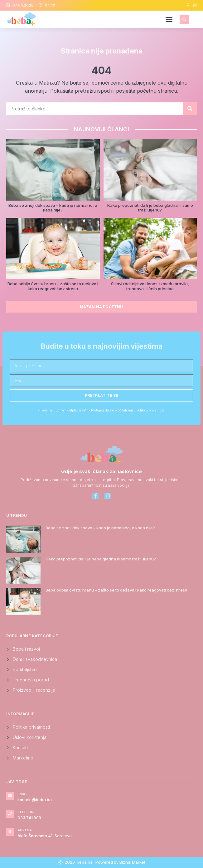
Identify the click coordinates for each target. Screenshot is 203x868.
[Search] (190, 109)
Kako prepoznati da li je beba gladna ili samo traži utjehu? (150, 208)
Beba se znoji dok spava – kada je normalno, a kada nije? (53, 208)
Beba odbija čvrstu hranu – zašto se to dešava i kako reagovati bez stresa (53, 286)
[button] (169, 19)
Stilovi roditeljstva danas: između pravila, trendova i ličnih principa (150, 286)
